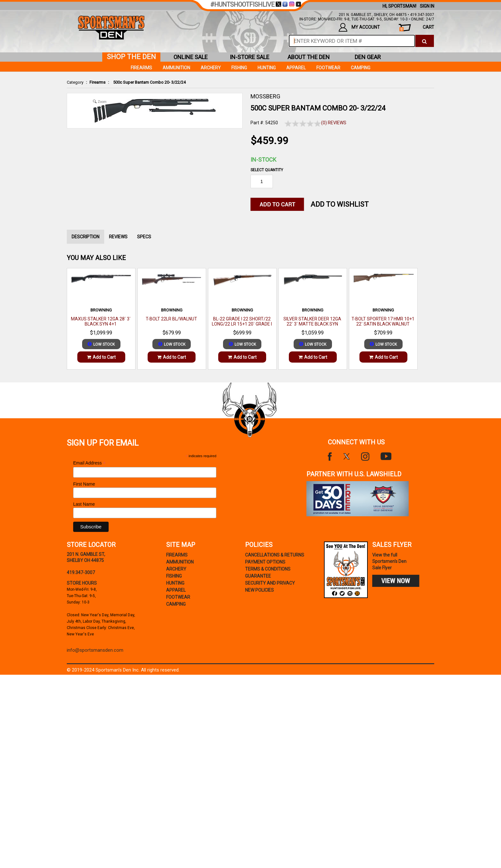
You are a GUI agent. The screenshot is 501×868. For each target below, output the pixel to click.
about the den (309, 57)
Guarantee (258, 576)
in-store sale (250, 57)
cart (417, 28)
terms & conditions (268, 569)
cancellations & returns (275, 555)
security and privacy (270, 583)
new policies (259, 590)
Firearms (97, 82)
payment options (265, 562)
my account (359, 27)
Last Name (84, 504)
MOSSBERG (265, 96)
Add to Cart (101, 357)
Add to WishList (340, 204)
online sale (191, 57)
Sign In (427, 6)
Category (75, 82)
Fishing (239, 68)
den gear (368, 57)
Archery (211, 68)
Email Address (89, 463)
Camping (361, 68)
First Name (84, 484)
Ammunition (176, 68)
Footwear (328, 68)
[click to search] (424, 41)
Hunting (267, 68)
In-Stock (263, 160)
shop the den (131, 57)
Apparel (296, 68)
